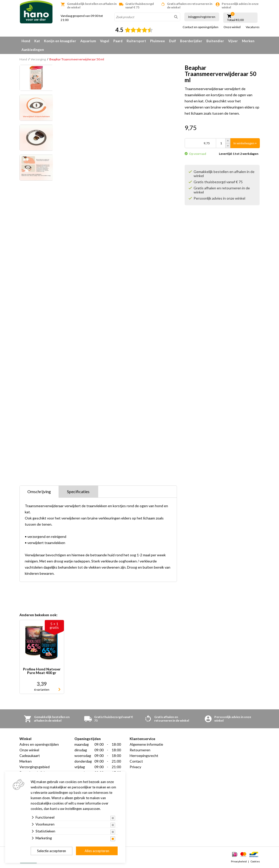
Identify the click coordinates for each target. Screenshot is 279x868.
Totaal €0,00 (235, 20)
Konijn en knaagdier (60, 41)
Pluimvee (158, 41)
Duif (172, 41)
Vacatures (253, 27)
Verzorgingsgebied (35, 767)
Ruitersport (136, 41)
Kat (37, 41)
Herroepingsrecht (144, 756)
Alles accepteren (97, 851)
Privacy (135, 767)
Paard (118, 41)
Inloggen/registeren (202, 17)
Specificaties (78, 491)
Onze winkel (232, 27)
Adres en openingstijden (39, 744)
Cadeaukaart (30, 756)
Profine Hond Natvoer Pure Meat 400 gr (42, 671)
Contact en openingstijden (200, 27)
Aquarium (88, 41)
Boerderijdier (191, 41)
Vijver (233, 41)
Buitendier (215, 41)
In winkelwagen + (245, 143)
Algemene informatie (146, 744)
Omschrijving (39, 491)
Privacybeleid (239, 861)
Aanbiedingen (33, 50)
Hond (26, 41)
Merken (248, 41)
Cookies (255, 861)
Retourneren (140, 750)
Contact (136, 761)
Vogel (105, 41)
